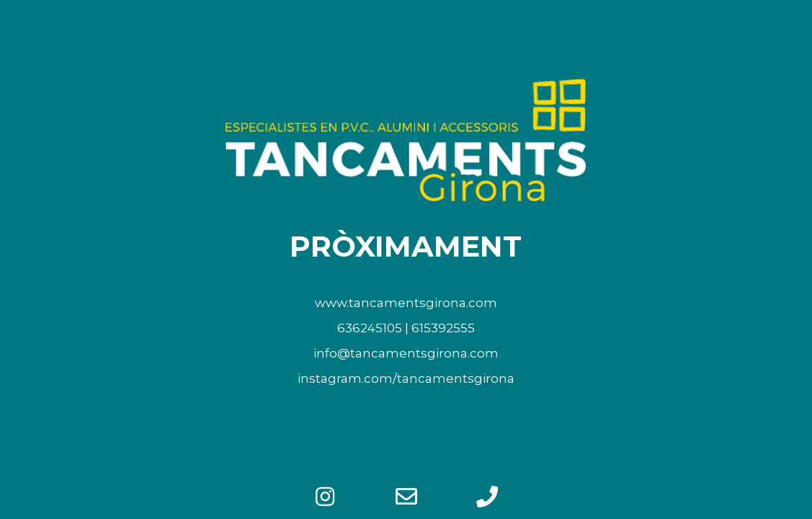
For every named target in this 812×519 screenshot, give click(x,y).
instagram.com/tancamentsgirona (406, 378)
